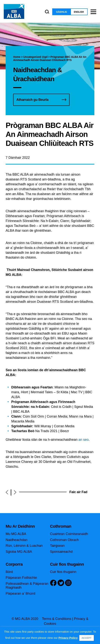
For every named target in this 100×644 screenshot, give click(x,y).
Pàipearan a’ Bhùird (20, 594)
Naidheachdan (17, 540)
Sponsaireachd (61, 552)
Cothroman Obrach (64, 540)
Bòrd (9, 572)
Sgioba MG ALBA (19, 552)
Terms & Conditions (57, 619)
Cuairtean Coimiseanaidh (69, 534)
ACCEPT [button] (87, 638)
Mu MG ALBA (16, 534)
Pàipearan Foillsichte (21, 578)
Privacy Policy (68, 638)
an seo (83, 440)
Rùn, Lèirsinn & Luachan (24, 546)
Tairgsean (57, 546)
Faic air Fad (78, 492)
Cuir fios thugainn (63, 572)
